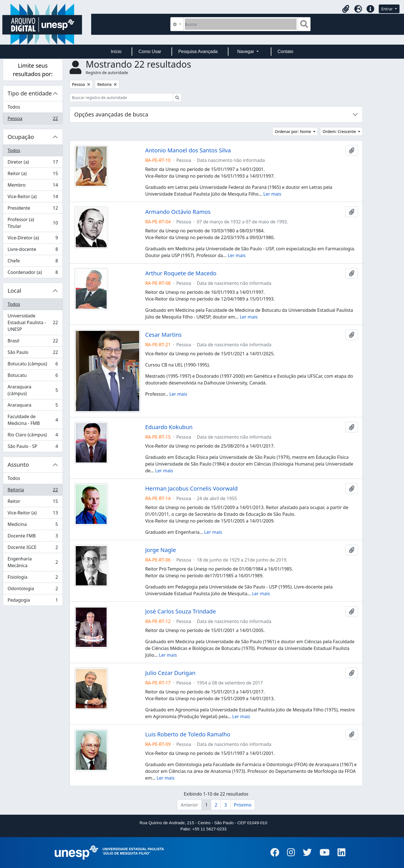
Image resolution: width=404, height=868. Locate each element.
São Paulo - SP (33, 447)
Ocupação (21, 137)
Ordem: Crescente (340, 131)
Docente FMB (33, 537)
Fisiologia (33, 578)
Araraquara (33, 406)
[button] (346, 9)
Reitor (33, 502)
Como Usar (150, 51)
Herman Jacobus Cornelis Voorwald (191, 489)
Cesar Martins (163, 335)
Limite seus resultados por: (33, 70)
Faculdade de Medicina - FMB (33, 420)
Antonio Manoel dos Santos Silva (188, 150)
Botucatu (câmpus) (33, 365)
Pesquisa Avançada (198, 51)
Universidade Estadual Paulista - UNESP (33, 322)
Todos (14, 107)
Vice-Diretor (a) (33, 239)
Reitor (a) (33, 175)
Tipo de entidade (30, 93)
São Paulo (33, 353)
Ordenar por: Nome (294, 131)
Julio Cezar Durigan (170, 673)
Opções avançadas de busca (111, 114)
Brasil (33, 342)
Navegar (246, 51)
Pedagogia (33, 601)
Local (14, 291)
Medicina (33, 525)
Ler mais (272, 194)
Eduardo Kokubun (169, 427)
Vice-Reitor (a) (33, 198)
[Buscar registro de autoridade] (121, 98)
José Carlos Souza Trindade (180, 612)
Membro (33, 186)
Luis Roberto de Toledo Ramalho (188, 734)
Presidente (33, 209)
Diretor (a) (33, 163)
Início (116, 51)
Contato (285, 51)
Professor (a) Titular (33, 223)
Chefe (33, 262)
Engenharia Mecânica (33, 562)
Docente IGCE (33, 548)
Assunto (18, 465)
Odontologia (33, 590)
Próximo (243, 805)
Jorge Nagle (160, 550)
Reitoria (33, 491)
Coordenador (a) (33, 273)
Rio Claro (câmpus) (33, 436)
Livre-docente (33, 250)
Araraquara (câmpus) (33, 390)
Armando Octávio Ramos (178, 212)
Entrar (387, 9)
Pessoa (33, 120)
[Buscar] (241, 24)
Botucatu (33, 376)
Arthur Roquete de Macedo (181, 273)
